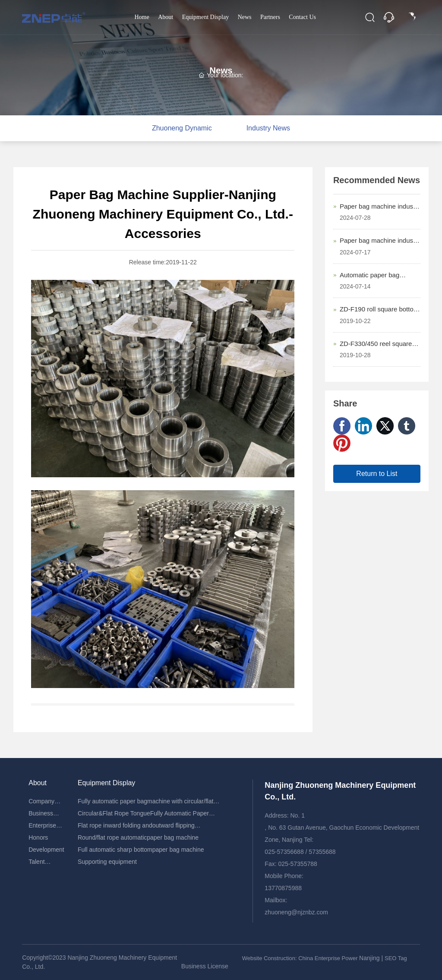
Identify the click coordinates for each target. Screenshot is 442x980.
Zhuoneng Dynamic (182, 128)
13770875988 (283, 888)
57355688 (322, 852)
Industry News (268, 128)
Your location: (221, 75)
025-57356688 (284, 852)
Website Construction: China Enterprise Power (301, 958)
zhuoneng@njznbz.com (296, 912)
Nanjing (370, 958)
